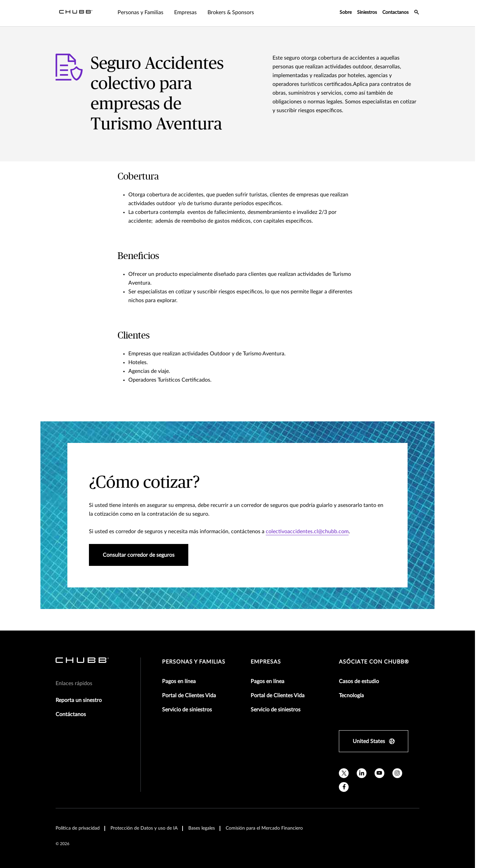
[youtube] (379, 773)
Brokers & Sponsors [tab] (231, 12)
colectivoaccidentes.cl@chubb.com (307, 532)
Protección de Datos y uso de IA (144, 828)
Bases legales (202, 828)
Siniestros (367, 12)
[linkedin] (362, 773)
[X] (344, 773)
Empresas (266, 662)
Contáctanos (71, 714)
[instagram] (397, 773)
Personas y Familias (194, 662)
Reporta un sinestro (79, 700)
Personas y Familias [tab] (140, 12)
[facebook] (344, 787)
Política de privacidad (78, 828)
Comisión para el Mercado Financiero (264, 828)
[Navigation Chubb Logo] (76, 13)
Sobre (346, 12)
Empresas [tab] (185, 12)
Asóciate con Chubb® (374, 662)
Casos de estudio (359, 681)
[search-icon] (417, 13)
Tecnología (351, 696)
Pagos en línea (179, 681)
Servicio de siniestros (187, 710)
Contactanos (395, 12)
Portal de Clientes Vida (189, 696)
